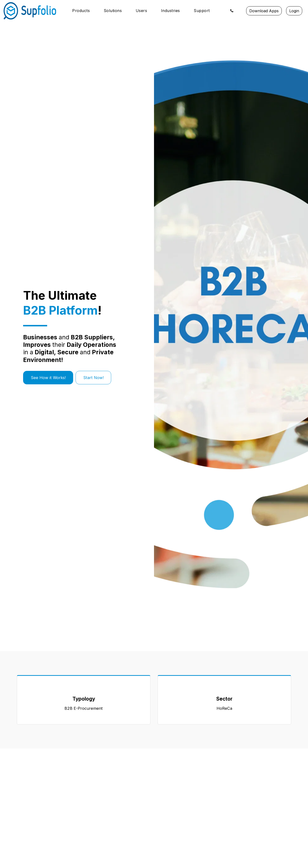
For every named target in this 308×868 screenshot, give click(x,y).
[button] (84, 11)
